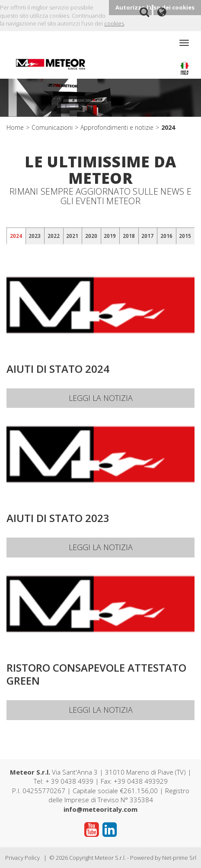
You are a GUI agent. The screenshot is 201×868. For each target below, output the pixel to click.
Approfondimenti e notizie (117, 127)
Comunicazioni (52, 127)
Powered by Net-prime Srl (163, 858)
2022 (54, 236)
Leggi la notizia (101, 398)
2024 (168, 127)
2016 (166, 236)
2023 (35, 236)
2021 (72, 236)
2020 (91, 236)
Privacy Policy (22, 858)
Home (15, 127)
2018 (129, 236)
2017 (147, 236)
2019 (110, 236)
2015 (185, 236)
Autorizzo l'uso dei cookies (155, 7)
